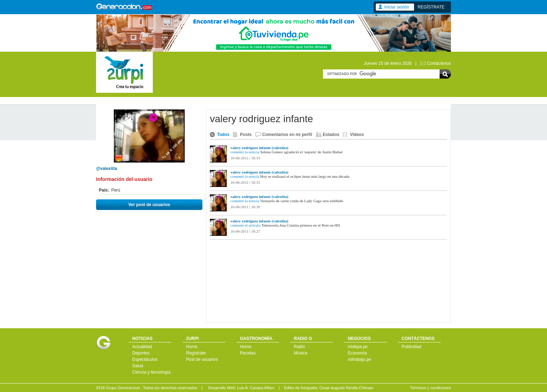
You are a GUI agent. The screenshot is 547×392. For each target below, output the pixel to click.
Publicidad (411, 347)
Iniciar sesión (397, 7)
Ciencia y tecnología (151, 372)
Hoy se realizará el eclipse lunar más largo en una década (305, 176)
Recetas (248, 353)
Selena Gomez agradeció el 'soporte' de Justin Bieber (302, 152)
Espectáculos (145, 359)
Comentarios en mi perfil (287, 135)
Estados (331, 135)
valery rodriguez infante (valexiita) (259, 148)
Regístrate (196, 353)
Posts (246, 135)
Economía (357, 353)
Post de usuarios (202, 359)
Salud (138, 366)
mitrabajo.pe (359, 359)
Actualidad (142, 347)
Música (301, 353)
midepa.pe (358, 347)
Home (192, 347)
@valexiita (107, 169)
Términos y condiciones (430, 388)
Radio (299, 347)
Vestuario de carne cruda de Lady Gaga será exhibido (302, 201)
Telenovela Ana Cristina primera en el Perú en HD (301, 225)
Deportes (141, 353)
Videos (357, 135)
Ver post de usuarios (149, 205)
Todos (223, 135)
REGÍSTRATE (431, 7)
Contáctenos (439, 63)
